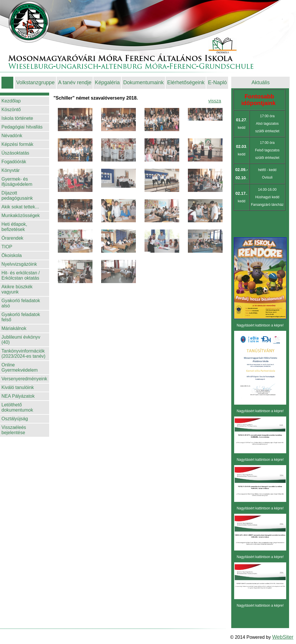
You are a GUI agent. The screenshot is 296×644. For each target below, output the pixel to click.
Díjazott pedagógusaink (17, 196)
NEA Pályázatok (18, 396)
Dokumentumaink (143, 82)
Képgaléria (107, 82)
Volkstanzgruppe (35, 82)
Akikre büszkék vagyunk (17, 289)
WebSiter (283, 637)
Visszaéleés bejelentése (14, 430)
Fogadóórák (14, 162)
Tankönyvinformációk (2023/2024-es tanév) (23, 354)
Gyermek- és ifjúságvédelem (17, 182)
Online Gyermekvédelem (20, 367)
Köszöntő (11, 110)
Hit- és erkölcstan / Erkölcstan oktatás (21, 275)
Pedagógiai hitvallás (22, 127)
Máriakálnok (14, 328)
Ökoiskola (12, 255)
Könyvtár (11, 170)
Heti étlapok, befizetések (14, 227)
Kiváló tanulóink (18, 387)
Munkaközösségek (21, 215)
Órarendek (12, 238)
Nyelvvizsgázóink (19, 264)
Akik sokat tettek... (20, 207)
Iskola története (17, 118)
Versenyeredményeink (24, 379)
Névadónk (12, 136)
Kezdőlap (11, 101)
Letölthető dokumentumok (17, 407)
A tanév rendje (75, 82)
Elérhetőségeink (186, 82)
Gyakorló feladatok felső (21, 317)
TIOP (7, 247)
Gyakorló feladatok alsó (21, 303)
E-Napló (217, 82)
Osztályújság (15, 419)
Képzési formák (17, 144)
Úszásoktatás (15, 153)
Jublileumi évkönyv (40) (21, 340)
